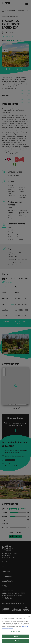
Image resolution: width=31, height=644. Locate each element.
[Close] (29, 617)
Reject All (15, 637)
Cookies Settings (15, 632)
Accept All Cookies (15, 641)
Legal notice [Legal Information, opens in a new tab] (10, 629)
